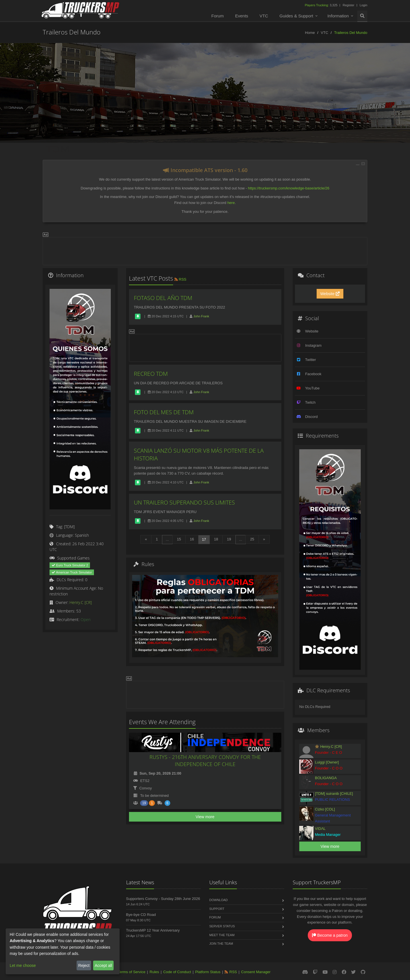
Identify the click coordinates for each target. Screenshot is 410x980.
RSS (180, 279)
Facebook (313, 374)
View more (205, 817)
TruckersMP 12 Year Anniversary (153, 930)
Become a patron (330, 935)
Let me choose (23, 965)
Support (217, 909)
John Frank (201, 316)
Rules (154, 972)
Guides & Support (296, 16)
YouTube (312, 388)
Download (219, 900)
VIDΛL (320, 829)
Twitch (310, 402)
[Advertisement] (205, 250)
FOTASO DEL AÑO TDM (163, 298)
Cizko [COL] (325, 809)
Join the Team (221, 944)
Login (363, 5)
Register (348, 5)
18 (216, 539)
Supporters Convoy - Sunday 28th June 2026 (163, 899)
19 (229, 539)
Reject (84, 965)
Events (242, 16)
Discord (311, 417)
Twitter (310, 360)
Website (330, 294)
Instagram (313, 345)
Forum (217, 16)
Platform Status (208, 972)
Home (310, 33)
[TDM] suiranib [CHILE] (334, 794)
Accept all (103, 965)
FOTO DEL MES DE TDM (164, 412)
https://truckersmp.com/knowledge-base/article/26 (289, 188)
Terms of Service (132, 972)
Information (338, 16)
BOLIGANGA (326, 778)
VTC (264, 16)
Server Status (222, 926)
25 (252, 539)
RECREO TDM (151, 374)
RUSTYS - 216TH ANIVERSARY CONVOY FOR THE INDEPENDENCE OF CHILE (205, 760)
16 (192, 539)
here (231, 203)
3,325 (321, 5)
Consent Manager (256, 972)
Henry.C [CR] (81, 602)
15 (179, 539)
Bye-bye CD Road (141, 915)
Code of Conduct (177, 972)
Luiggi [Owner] (327, 762)
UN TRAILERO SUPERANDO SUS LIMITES (184, 502)
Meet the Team (222, 935)
